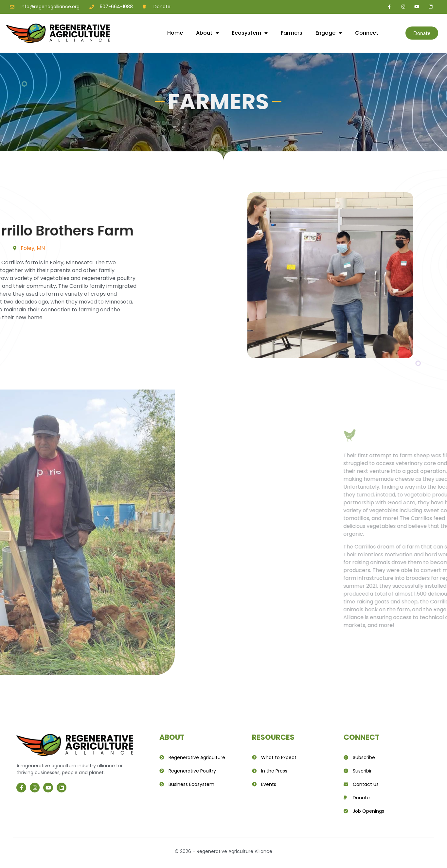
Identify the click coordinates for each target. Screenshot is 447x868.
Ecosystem (250, 33)
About (207, 33)
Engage (329, 33)
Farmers (292, 33)
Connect (367, 33)
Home (175, 33)
